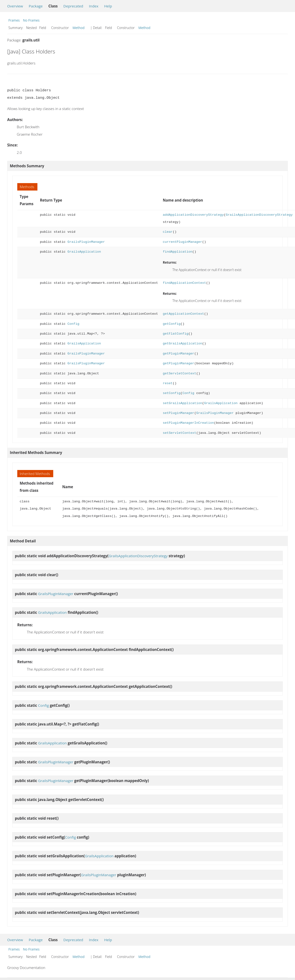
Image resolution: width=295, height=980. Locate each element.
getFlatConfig (176, 334)
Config (73, 324)
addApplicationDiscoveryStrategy (193, 215)
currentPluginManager (183, 242)
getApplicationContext (183, 314)
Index (94, 6)
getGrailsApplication (183, 344)
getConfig (172, 324)
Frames (14, 20)
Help (108, 6)
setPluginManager (179, 413)
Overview (15, 6)
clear (168, 232)
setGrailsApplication (183, 403)
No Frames (31, 20)
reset (168, 383)
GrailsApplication (84, 252)
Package (36, 6)
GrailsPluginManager (86, 242)
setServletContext (180, 433)
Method (79, 28)
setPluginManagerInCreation (188, 423)
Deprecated (73, 6)
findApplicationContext (184, 283)
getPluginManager (179, 354)
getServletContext (180, 374)
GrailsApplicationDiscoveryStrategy (259, 215)
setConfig (172, 393)
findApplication (178, 252)
